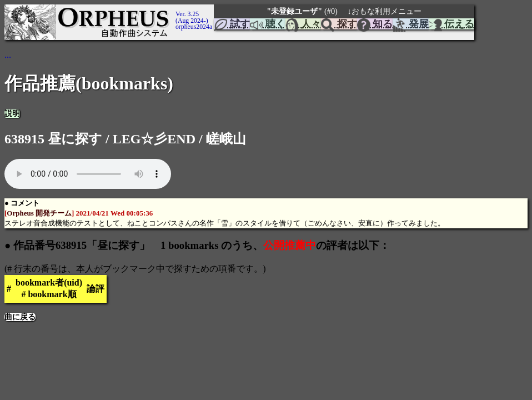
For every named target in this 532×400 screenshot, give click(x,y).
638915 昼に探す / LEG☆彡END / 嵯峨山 (125, 139)
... (8, 55)
